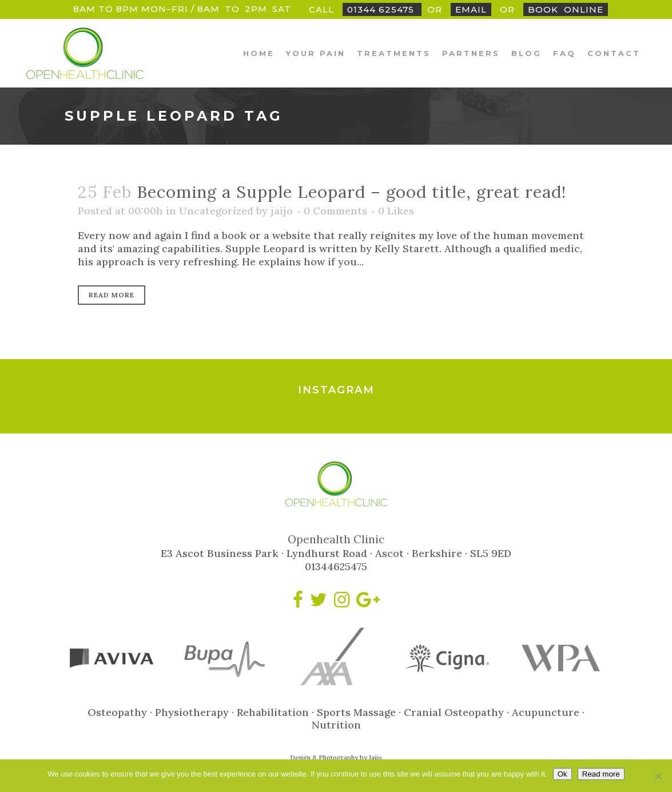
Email (471, 9)
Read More (112, 295)
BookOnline (566, 9)
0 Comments (335, 211)
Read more (601, 774)
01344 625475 (382, 9)
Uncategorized (216, 211)
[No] (658, 776)
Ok (562, 774)
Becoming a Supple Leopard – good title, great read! (351, 192)
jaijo (282, 211)
